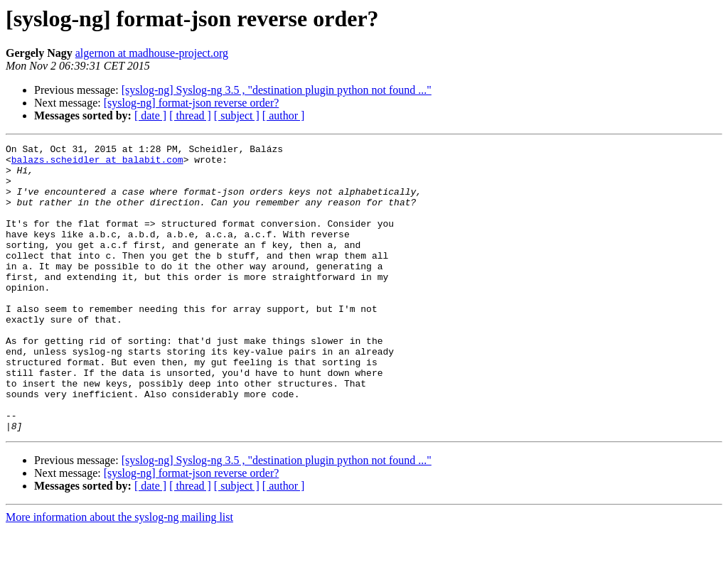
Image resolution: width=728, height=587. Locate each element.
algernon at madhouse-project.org (152, 53)
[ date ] (150, 115)
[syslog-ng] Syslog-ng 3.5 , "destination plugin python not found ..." (277, 90)
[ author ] (284, 115)
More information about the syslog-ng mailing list (119, 575)
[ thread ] (190, 115)
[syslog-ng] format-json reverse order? (192, 103)
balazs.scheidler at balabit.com (97, 163)
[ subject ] (237, 115)
